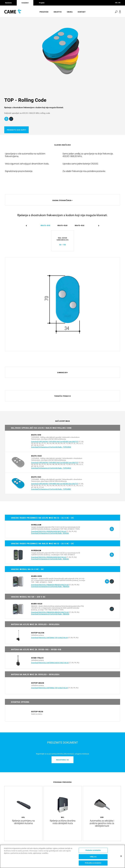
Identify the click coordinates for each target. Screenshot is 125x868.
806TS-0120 (62, 228)
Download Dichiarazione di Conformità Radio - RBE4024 (50, 589)
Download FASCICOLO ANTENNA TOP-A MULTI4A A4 (49, 640)
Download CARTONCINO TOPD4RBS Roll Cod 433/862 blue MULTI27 (55, 486)
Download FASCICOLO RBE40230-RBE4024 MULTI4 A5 (50, 587)
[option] (62, 53)
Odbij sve (93, 857)
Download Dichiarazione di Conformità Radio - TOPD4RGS (51, 471)
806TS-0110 (45, 228)
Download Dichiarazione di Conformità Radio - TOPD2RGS (51, 449)
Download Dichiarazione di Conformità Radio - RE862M (50, 561)
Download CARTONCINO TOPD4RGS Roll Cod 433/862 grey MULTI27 (55, 465)
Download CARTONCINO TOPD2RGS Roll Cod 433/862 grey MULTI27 (55, 444)
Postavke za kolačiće (93, 850)
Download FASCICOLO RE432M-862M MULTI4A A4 (49, 534)
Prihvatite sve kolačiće (93, 863)
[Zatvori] (121, 856)
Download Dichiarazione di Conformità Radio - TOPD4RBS (51, 492)
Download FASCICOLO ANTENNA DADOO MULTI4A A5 (50, 665)
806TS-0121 (80, 228)
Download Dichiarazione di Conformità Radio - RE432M (50, 536)
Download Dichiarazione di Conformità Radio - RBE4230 (50, 617)
